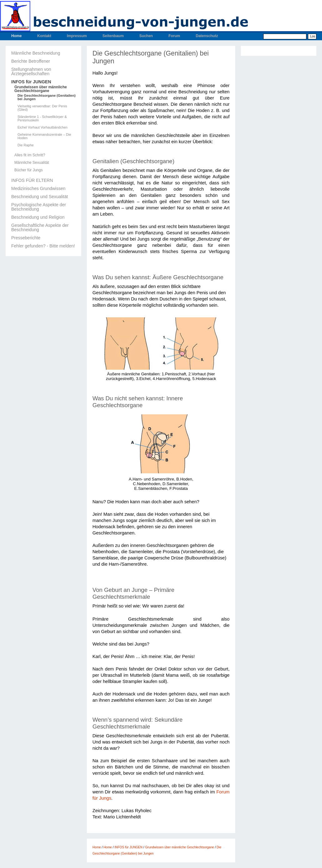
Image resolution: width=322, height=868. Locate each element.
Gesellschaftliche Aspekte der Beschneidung (40, 227)
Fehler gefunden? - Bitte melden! (43, 246)
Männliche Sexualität (32, 163)
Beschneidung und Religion (38, 217)
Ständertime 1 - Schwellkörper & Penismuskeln (42, 119)
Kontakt (44, 36)
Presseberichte (26, 238)
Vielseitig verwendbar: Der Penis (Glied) (42, 108)
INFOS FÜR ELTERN (32, 180)
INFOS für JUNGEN (31, 82)
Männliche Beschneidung (36, 53)
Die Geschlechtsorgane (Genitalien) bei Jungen (47, 97)
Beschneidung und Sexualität (40, 197)
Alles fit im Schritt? (30, 155)
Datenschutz (207, 36)
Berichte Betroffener (31, 61)
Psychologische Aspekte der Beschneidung (39, 207)
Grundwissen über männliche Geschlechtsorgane (41, 89)
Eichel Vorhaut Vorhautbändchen (42, 127)
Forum (174, 36)
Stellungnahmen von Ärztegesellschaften (31, 71)
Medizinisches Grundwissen (38, 188)
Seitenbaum (113, 36)
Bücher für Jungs (29, 170)
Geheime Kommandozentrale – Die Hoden (44, 136)
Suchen (146, 36)
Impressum (77, 36)
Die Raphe (26, 145)
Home (16, 36)
